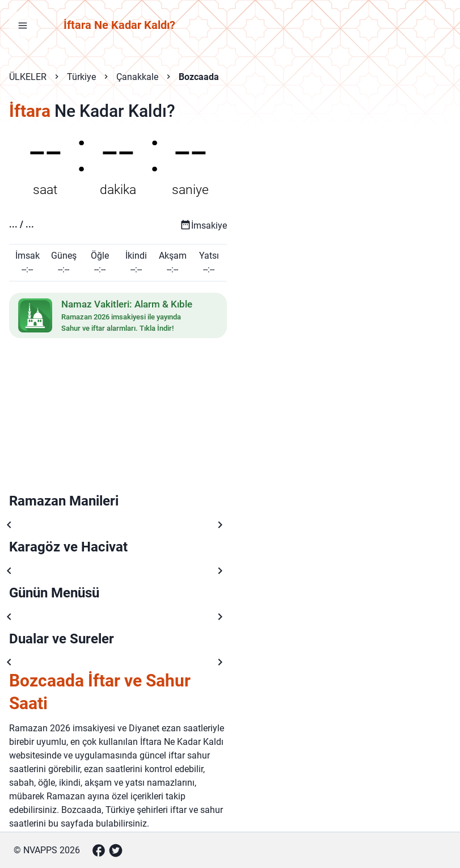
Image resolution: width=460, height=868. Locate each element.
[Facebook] (99, 850)
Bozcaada (199, 77)
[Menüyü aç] (23, 25)
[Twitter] (116, 850)
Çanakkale (137, 77)
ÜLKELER (28, 77)
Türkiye (81, 77)
